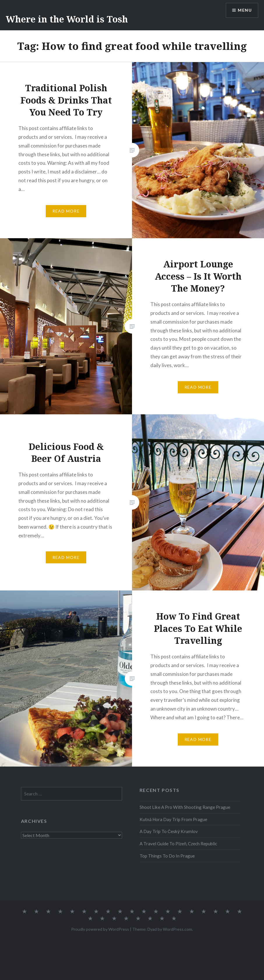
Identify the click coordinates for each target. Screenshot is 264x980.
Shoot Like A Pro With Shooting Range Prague (185, 807)
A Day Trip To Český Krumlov (169, 831)
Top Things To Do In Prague (167, 856)
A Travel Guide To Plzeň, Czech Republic (178, 844)
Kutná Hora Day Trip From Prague (173, 819)
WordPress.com (177, 929)
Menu (245, 10)
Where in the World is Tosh (67, 19)
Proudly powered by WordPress (100, 929)
